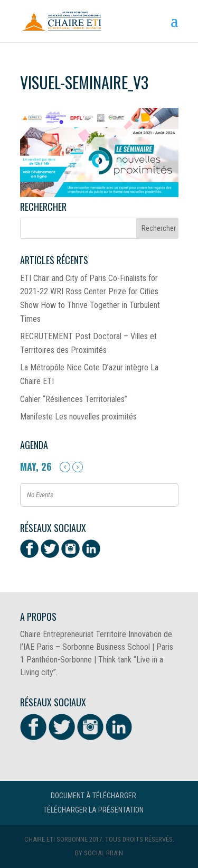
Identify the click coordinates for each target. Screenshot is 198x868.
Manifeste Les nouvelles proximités (78, 417)
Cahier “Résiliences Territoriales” (74, 399)
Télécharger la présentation (93, 810)
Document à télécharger (93, 796)
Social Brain (103, 853)
